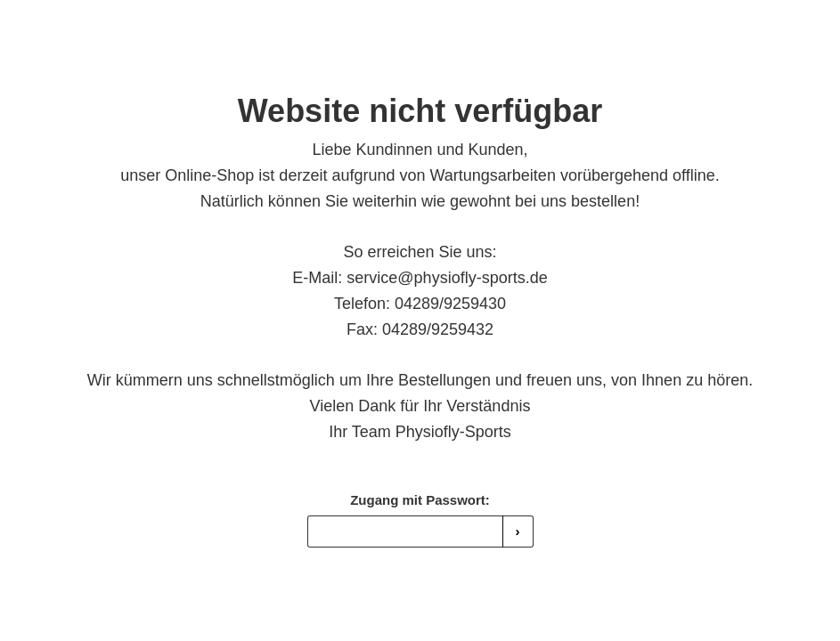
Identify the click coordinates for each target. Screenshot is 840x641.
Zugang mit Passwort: (420, 500)
